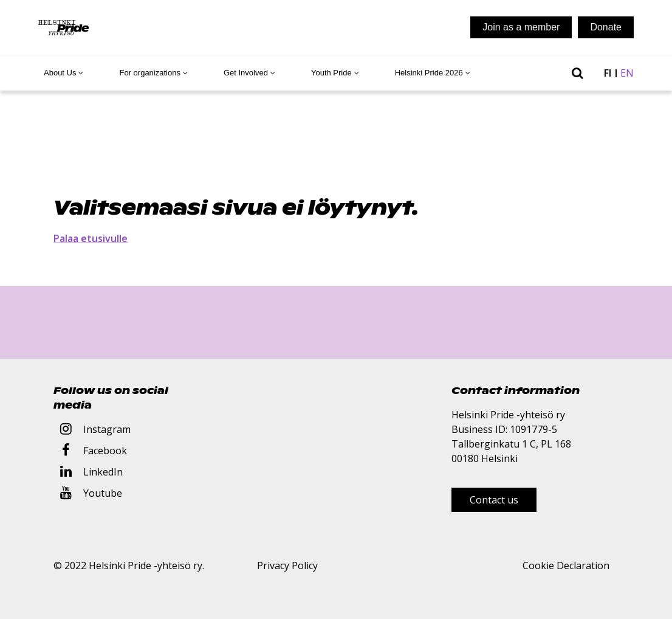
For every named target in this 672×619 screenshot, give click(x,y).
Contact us (494, 500)
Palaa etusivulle (91, 238)
